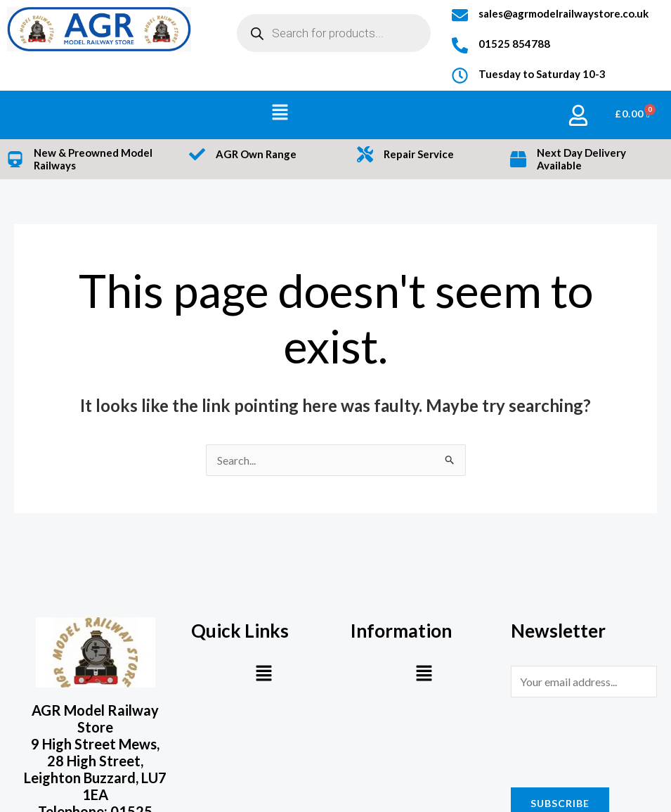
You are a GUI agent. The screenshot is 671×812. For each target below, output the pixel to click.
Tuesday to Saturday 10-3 (542, 74)
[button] (280, 113)
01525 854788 (514, 44)
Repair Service (419, 154)
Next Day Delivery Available (581, 159)
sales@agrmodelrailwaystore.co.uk (563, 13)
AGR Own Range (256, 154)
